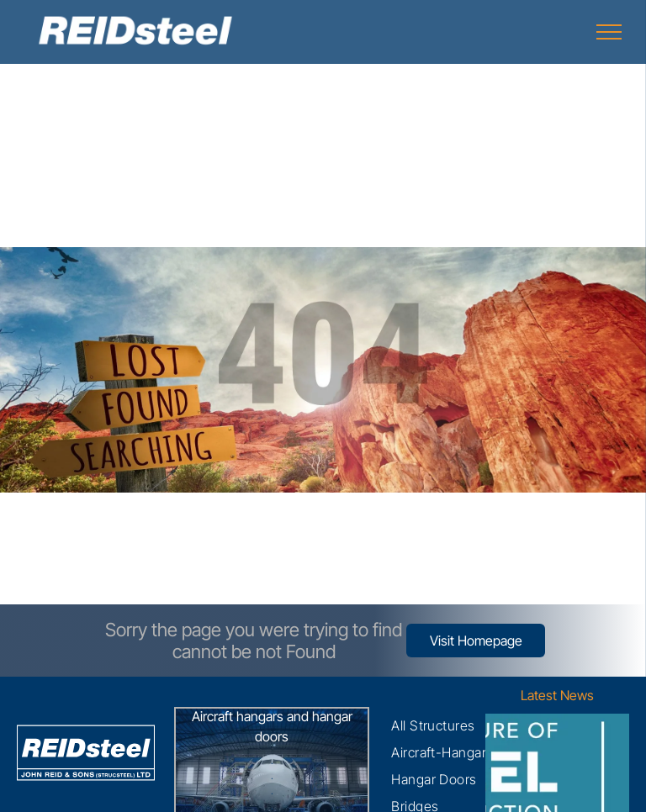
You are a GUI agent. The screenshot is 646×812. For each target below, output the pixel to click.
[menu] (609, 32)
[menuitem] (433, 725)
